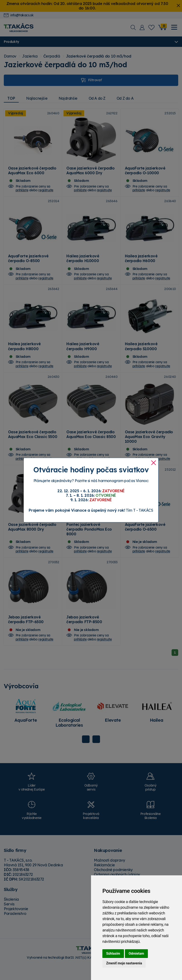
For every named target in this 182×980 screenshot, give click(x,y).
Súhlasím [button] (113, 953)
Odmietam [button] (136, 953)
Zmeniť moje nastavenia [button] (124, 963)
